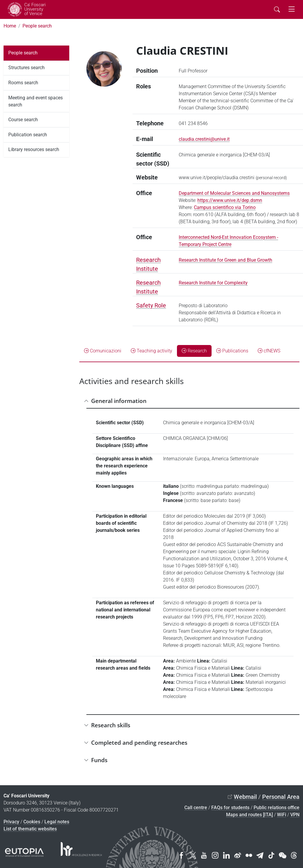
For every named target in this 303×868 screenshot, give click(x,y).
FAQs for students (230, 808)
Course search (23, 120)
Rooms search (23, 83)
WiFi (282, 815)
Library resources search (34, 149)
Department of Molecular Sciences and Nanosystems (234, 193)
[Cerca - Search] (277, 9)
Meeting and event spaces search (36, 101)
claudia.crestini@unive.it (204, 139)
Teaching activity (151, 351)
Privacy (11, 822)
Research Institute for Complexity (213, 283)
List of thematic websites (30, 829)
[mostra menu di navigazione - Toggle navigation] (291, 9)
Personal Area (281, 797)
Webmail (245, 797)
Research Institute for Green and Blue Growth (225, 260)
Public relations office (277, 808)
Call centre (196, 808)
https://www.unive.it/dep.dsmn (230, 200)
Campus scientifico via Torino (225, 207)
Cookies (32, 822)
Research (194, 351)
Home (10, 26)
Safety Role (151, 305)
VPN (295, 815)
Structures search (26, 68)
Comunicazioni (103, 351)
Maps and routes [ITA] (249, 815)
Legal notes (57, 822)
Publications (232, 351)
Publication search (28, 135)
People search (37, 26)
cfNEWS (269, 351)
